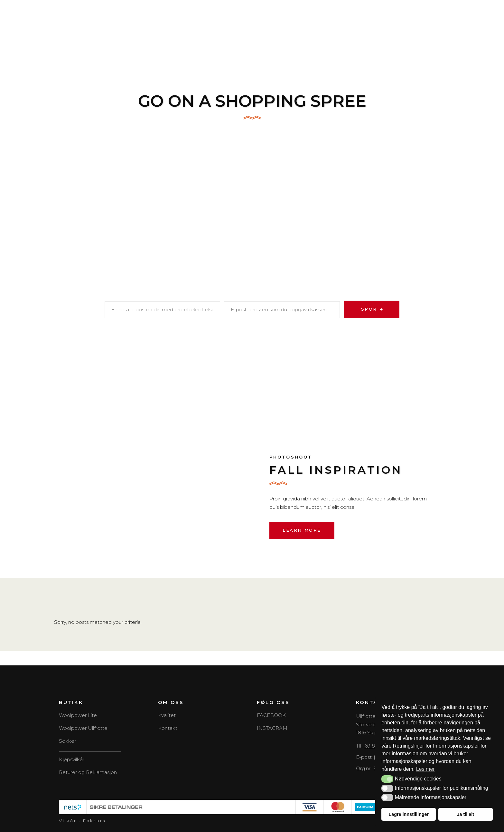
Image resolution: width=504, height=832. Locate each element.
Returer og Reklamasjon (88, 772)
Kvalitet (167, 715)
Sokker (67, 741)
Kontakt (168, 728)
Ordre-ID (120, 294)
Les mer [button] (425, 769)
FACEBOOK (271, 715)
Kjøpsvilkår (72, 759)
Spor (369, 309)
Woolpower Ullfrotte (83, 728)
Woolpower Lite (78, 715)
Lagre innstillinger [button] (409, 814)
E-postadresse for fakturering (279, 294)
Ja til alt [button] (465, 814)
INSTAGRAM (272, 728)
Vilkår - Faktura (82, 821)
